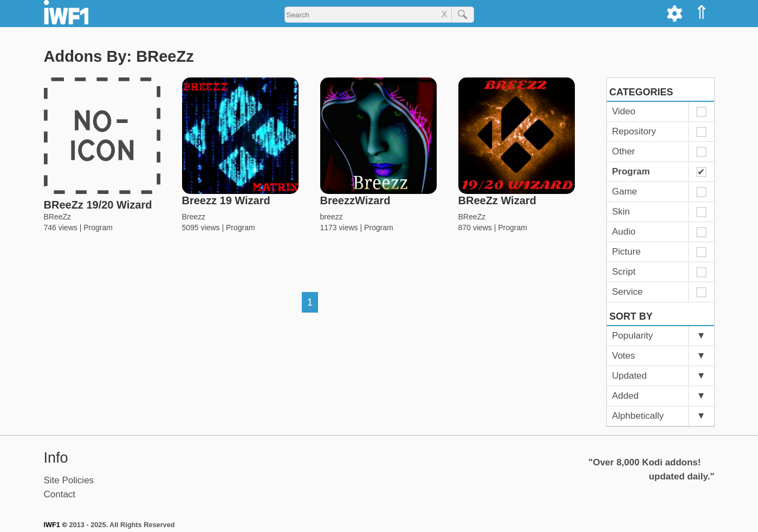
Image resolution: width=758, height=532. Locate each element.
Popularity (633, 336)
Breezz (194, 217)
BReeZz (58, 217)
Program (98, 228)
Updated (630, 376)
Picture (627, 252)
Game (625, 192)
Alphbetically (638, 416)
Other (624, 151)
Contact (60, 494)
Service (628, 292)
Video (624, 111)
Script (624, 272)
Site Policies (69, 480)
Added (626, 396)
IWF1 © (56, 525)
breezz (332, 217)
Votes (624, 356)
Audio (624, 232)
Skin (621, 212)
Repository (634, 131)
